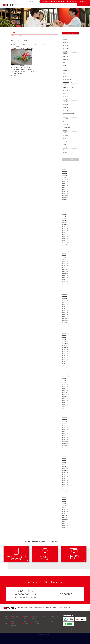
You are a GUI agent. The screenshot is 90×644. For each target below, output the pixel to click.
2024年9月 (64, 177)
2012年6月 (64, 479)
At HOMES (13, 626)
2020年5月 (64, 284)
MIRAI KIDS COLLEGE (68, 113)
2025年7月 (64, 163)
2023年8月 (64, 204)
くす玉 (13, 33)
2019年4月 (64, 310)
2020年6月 (64, 282)
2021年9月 (64, 251)
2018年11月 (64, 321)
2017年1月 (64, 366)
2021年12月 (64, 245)
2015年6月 (64, 405)
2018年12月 (64, 319)
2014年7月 (64, 427)
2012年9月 (64, 472)
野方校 (65, 130)
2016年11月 (64, 370)
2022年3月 (64, 239)
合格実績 (58, 5)
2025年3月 (64, 165)
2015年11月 (64, 395)
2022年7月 (64, 231)
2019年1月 (64, 317)
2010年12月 (64, 515)
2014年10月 (64, 421)
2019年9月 (64, 300)
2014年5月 (64, 431)
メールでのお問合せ (72, 1)
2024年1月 (64, 194)
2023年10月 (64, 200)
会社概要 (26, 621)
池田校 (65, 110)
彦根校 (65, 136)
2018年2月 (64, 339)
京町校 (65, 119)
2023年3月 (64, 214)
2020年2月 (64, 290)
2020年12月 (64, 269)
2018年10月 (64, 323)
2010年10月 (64, 520)
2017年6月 (64, 356)
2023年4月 (64, 212)
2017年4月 (64, 360)
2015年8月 (64, 401)
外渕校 (65, 144)
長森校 (65, 147)
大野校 (65, 102)
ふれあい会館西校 (67, 68)
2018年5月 (64, 333)
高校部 (51, 5)
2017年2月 (64, 364)
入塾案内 (66, 5)
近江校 (65, 139)
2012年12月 (64, 466)
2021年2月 (64, 265)
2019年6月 (64, 306)
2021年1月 (64, 267)
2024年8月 (64, 179)
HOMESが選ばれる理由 (16, 617)
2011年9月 (64, 497)
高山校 (65, 122)
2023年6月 (64, 208)
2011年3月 (64, 509)
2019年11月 (64, 296)
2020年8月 (64, 278)
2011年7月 (64, 501)
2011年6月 (64, 503)
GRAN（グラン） (67, 88)
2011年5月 (64, 505)
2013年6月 (64, 454)
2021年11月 (64, 247)
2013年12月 (64, 442)
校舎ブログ (27, 619)
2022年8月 (64, 228)
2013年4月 (64, 458)
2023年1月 (64, 218)
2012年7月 (64, 477)
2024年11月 (64, 173)
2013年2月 (64, 462)
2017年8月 (64, 351)
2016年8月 (64, 376)
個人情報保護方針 (55, 617)
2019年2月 (64, 315)
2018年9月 (64, 325)
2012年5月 (64, 481)
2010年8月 (64, 524)
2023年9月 (64, 202)
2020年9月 (64, 276)
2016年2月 (64, 388)
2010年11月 (64, 518)
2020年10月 (64, 274)
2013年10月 (64, 446)
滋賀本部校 (66, 133)
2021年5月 (64, 259)
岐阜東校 (65, 71)
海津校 (65, 108)
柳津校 (65, 43)
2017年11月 (64, 345)
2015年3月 (64, 411)
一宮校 (65, 124)
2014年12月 (64, 417)
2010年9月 (64, 522)
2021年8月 (64, 253)
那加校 (65, 45)
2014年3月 (64, 436)
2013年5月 (64, 456)
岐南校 (65, 40)
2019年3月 (64, 313)
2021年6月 (64, 257)
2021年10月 (64, 249)
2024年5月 (64, 185)
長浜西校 (65, 153)
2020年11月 (64, 272)
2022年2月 (64, 241)
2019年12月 (64, 294)
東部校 (65, 105)
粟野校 (65, 62)
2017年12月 (64, 343)
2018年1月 (64, 341)
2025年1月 (64, 169)
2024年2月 (64, 192)
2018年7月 (64, 329)
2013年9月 (64, 448)
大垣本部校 (66, 85)
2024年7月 (64, 181)
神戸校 (12, 36)
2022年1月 (64, 243)
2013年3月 (64, 460)
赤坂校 (65, 93)
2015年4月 (64, 409)
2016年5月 (64, 382)
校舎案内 (74, 5)
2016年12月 (64, 368)
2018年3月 (64, 337)
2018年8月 (64, 327)
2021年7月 (64, 255)
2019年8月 (64, 302)
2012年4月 (64, 483)
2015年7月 (64, 403)
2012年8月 (64, 474)
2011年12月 (64, 491)
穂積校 (65, 65)
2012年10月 (64, 470)
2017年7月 (64, 354)
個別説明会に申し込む (37, 619)
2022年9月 (64, 226)
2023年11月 (64, 198)
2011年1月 (64, 513)
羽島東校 (65, 54)
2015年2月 (64, 413)
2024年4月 (64, 187)
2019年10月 (64, 298)
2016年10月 (64, 372)
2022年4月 (64, 237)
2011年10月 (64, 495)
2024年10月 (64, 175)
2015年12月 (64, 392)
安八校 (65, 96)
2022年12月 (64, 220)
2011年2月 (64, 511)
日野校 (65, 74)
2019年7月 (64, 304)
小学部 (38, 5)
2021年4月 (64, 261)
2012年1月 (64, 489)
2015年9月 (64, 399)
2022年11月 (64, 222)
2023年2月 (64, 216)
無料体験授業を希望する (37, 621)
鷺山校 (65, 76)
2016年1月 (64, 390)
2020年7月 (64, 280)
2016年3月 (64, 386)
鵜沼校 (65, 48)
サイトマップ (54, 621)
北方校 (65, 57)
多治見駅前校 (66, 116)
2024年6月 (64, 183)
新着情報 (31, 5)
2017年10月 (64, 347)
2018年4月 (64, 335)
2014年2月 (64, 438)
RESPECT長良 (66, 141)
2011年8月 (64, 499)
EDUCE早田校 (66, 82)
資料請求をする (84, 5)
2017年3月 (64, 362)
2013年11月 (64, 444)
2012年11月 (64, 468)
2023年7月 (64, 206)
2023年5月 (64, 210)
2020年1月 (64, 292)
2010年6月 (64, 528)
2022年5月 (64, 235)
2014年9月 (64, 423)
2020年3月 (64, 288)
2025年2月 (64, 167)
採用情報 (26, 623)
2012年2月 (64, 487)
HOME (6, 617)
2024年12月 (64, 171)
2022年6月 (64, 233)
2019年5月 (64, 308)
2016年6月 (64, 380)
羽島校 (65, 51)
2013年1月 (64, 464)
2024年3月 (64, 189)
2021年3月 (64, 263)
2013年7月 (64, 452)
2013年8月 (64, 450)
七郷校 (65, 60)
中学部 (45, 5)
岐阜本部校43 (66, 37)
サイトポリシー (54, 619)
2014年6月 (64, 429)
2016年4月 (64, 384)
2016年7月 (64, 378)
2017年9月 (64, 349)
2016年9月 (64, 374)
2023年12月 (64, 196)
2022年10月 (64, 224)
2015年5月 (64, 407)
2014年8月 (64, 425)
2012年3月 (64, 485)
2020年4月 (64, 286)
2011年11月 (64, 493)
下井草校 (65, 127)
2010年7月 (64, 526)
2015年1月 (64, 415)
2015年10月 (64, 397)
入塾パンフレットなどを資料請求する (40, 617)
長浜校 (65, 150)
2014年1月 (64, 440)
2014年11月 (64, 419)
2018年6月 (64, 331)
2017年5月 (64, 358)
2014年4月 (64, 434)
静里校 (65, 91)
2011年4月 (64, 507)
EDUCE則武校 (66, 79)
